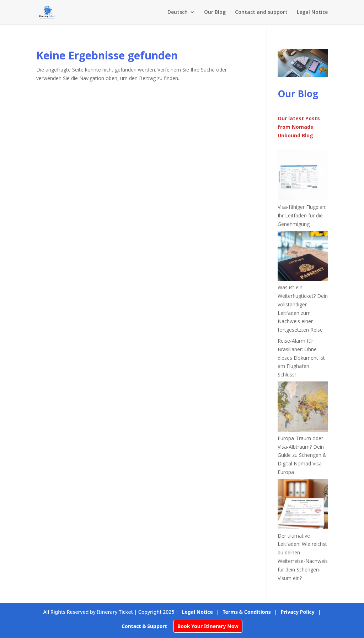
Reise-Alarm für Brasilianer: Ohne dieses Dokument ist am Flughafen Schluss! (301, 358)
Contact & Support (144, 626)
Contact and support (261, 12)
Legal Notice (312, 12)
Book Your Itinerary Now (208, 626)
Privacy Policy (297, 612)
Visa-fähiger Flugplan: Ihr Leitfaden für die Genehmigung (302, 215)
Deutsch (178, 12)
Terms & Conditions (247, 612)
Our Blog (215, 12)
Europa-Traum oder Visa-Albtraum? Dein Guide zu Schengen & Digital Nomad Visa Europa (302, 455)
